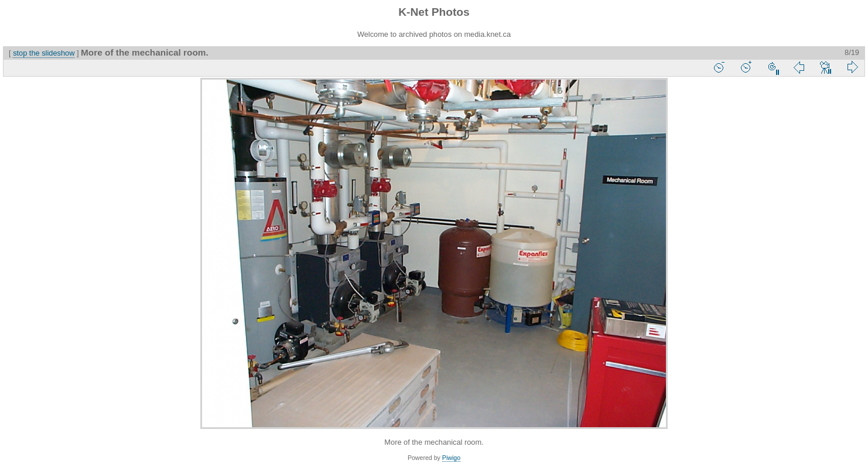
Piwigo (451, 458)
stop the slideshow (44, 53)
